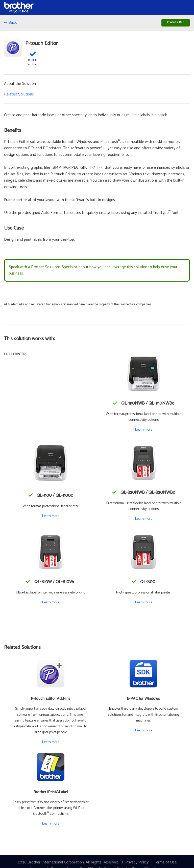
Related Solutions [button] (19, 97)
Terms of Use (165, 865)
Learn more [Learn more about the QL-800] (144, 605)
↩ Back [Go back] (10, 24)
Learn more (51, 744)
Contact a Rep (172, 24)
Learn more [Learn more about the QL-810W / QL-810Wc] (51, 605)
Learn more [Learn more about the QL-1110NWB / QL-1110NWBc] (144, 432)
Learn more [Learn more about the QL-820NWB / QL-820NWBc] (144, 521)
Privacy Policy (137, 865)
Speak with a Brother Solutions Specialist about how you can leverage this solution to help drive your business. (93, 273)
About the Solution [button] (20, 86)
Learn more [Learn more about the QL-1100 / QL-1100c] (51, 518)
